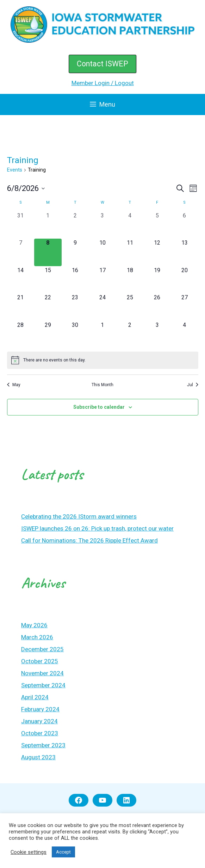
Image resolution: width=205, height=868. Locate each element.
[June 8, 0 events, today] (48, 252)
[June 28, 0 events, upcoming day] (21, 335)
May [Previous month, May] (14, 385)
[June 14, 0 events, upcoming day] (21, 280)
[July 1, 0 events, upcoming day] (103, 335)
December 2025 (42, 649)
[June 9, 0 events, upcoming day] (75, 252)
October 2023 (40, 733)
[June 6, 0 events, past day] (185, 225)
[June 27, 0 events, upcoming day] (185, 307)
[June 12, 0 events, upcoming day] (157, 252)
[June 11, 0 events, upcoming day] (130, 252)
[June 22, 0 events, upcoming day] (48, 307)
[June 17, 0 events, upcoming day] (103, 280)
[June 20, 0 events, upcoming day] (185, 280)
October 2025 (40, 661)
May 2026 (34, 625)
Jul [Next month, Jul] (193, 385)
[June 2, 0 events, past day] (75, 225)
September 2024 (43, 685)
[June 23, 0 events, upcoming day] (75, 307)
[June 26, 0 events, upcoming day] (157, 307)
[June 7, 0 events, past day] (21, 252)
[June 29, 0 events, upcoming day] (48, 335)
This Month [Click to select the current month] (103, 385)
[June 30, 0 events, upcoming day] (75, 335)
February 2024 (40, 709)
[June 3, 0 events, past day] (103, 225)
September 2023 (43, 745)
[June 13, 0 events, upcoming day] (185, 252)
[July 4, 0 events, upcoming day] (185, 335)
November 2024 (42, 673)
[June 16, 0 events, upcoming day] (75, 280)
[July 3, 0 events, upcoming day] (157, 335)
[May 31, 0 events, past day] (21, 225)
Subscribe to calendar (99, 407)
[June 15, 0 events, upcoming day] (48, 280)
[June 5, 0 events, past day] (157, 225)
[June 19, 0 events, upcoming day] (157, 280)
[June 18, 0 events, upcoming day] (130, 280)
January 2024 (39, 721)
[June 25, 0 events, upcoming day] (130, 307)
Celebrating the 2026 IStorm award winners (79, 516)
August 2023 (38, 757)
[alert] (103, 360)
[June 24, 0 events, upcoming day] (103, 307)
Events (15, 170)
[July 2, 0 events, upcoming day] (130, 335)
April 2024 (35, 697)
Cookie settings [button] (29, 852)
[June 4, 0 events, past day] (130, 225)
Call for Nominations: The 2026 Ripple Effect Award (89, 540)
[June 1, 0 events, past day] (48, 225)
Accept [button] (63, 852)
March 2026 (37, 637)
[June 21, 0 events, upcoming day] (21, 307)
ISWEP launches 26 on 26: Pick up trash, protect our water (97, 528)
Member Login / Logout (103, 83)
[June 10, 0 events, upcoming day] (103, 252)
